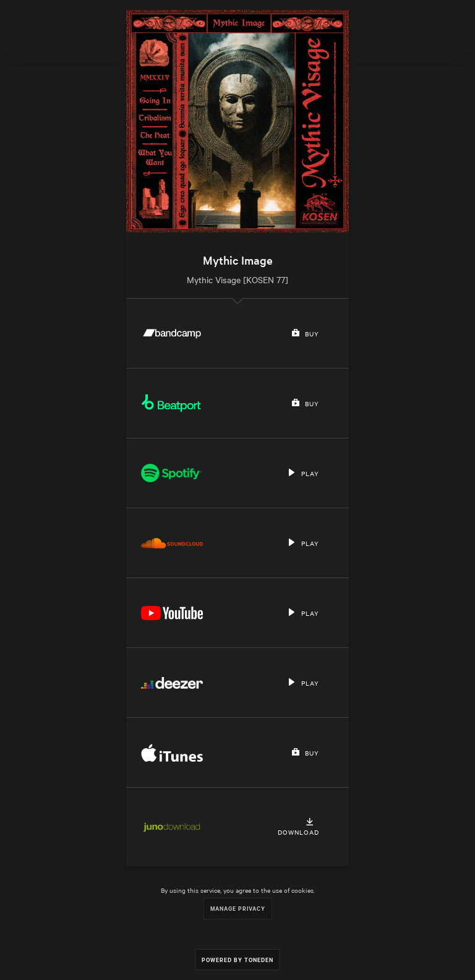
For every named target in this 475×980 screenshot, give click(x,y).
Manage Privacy (238, 908)
